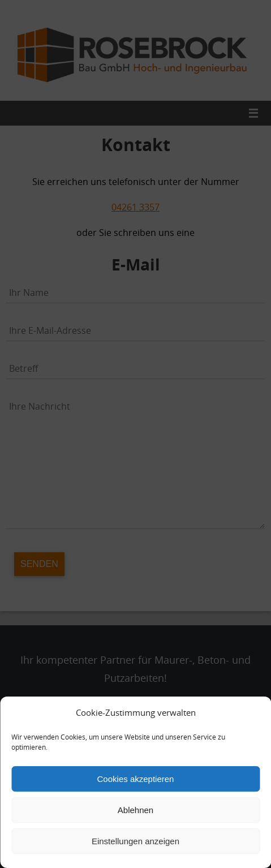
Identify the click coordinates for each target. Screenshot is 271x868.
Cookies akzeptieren (136, 779)
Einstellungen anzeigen (135, 841)
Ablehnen (135, 810)
